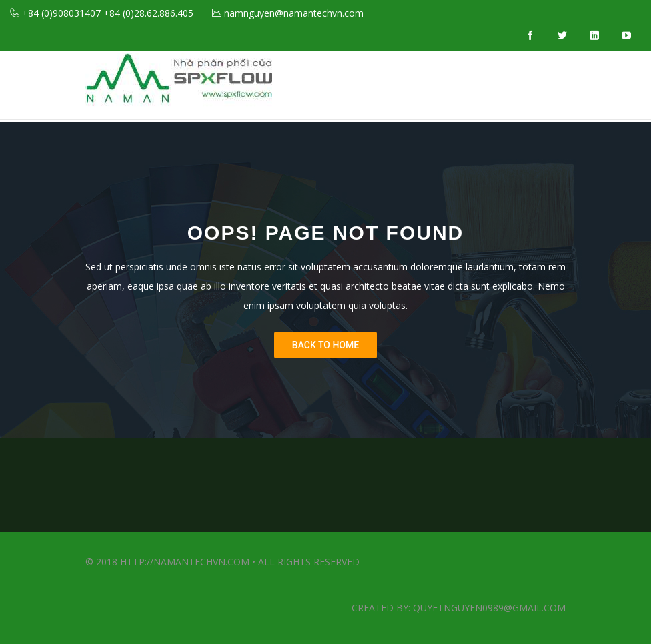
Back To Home (325, 345)
